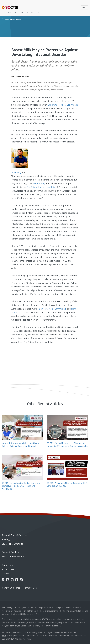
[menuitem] (45, 534)
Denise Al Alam (46, 309)
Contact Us (7, 565)
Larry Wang (60, 309)
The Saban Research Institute (41, 187)
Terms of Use (30, 588)
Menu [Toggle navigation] (85, 7)
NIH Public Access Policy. (31, 614)
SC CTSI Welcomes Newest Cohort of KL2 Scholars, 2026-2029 (67, 484)
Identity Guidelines (11, 588)
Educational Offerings (12, 544)
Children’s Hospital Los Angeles (63, 105)
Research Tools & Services (14, 535)
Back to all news (13, 19)
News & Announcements (14, 557)
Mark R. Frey (39, 183)
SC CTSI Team (8, 569)
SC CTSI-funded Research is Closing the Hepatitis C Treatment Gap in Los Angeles (67, 445)
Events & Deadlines (11, 552)
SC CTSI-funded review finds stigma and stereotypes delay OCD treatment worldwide (21, 486)
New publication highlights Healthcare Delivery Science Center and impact (21, 445)
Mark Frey (16, 173)
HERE (4, 636)
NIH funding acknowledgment (71, 611)
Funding (6, 539)
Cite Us (5, 574)
